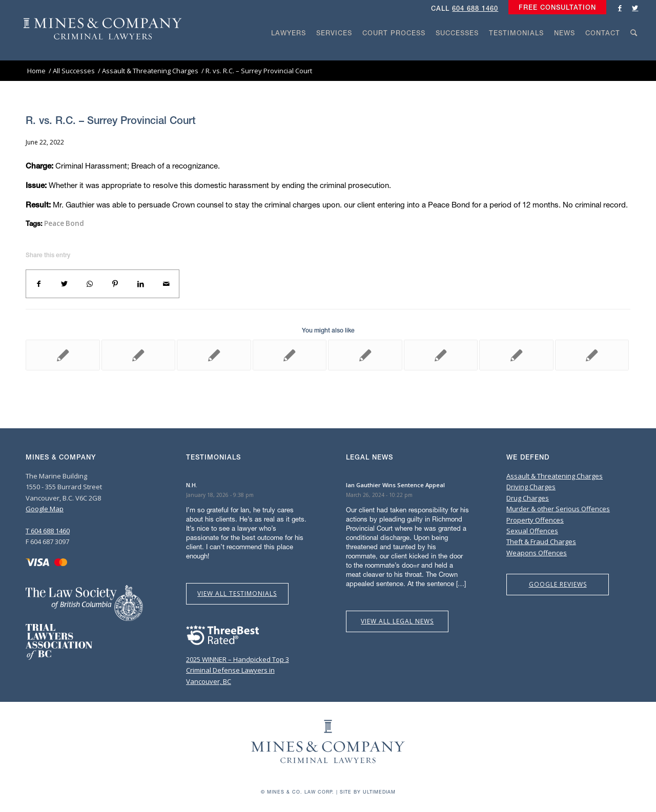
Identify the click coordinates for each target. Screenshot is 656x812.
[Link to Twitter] (635, 8)
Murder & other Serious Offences (558, 509)
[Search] (634, 52)
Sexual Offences (532, 531)
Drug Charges (528, 498)
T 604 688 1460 (48, 531)
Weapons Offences (537, 553)
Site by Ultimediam (368, 792)
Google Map (45, 509)
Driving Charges (531, 487)
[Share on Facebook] (39, 284)
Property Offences (535, 520)
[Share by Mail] (166, 284)
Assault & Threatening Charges (555, 476)
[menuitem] (555, 8)
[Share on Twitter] (65, 284)
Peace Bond (64, 223)
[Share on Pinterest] (115, 284)
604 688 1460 (475, 8)
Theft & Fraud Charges (541, 542)
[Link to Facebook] (620, 8)
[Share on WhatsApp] (90, 284)
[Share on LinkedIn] (141, 284)
